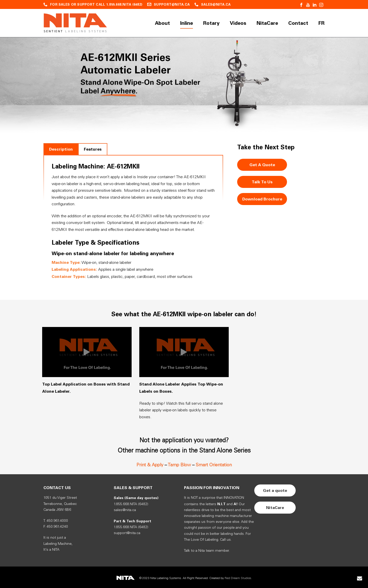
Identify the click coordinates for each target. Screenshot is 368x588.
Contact (298, 23)
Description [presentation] (61, 149)
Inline (187, 23)
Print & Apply (150, 465)
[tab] (61, 149)
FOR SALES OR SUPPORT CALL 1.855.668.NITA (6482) (96, 4)
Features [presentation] (93, 149)
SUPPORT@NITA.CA (172, 4)
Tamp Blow (179, 465)
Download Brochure (262, 199)
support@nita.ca (127, 533)
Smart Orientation (214, 465)
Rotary (211, 23)
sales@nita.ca (125, 510)
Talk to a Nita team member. (207, 551)
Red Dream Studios (238, 578)
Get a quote (275, 490)
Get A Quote (262, 165)
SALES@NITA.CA (216, 4)
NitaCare (267, 23)
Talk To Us (262, 182)
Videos (238, 23)
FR (321, 23)
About (162, 23)
